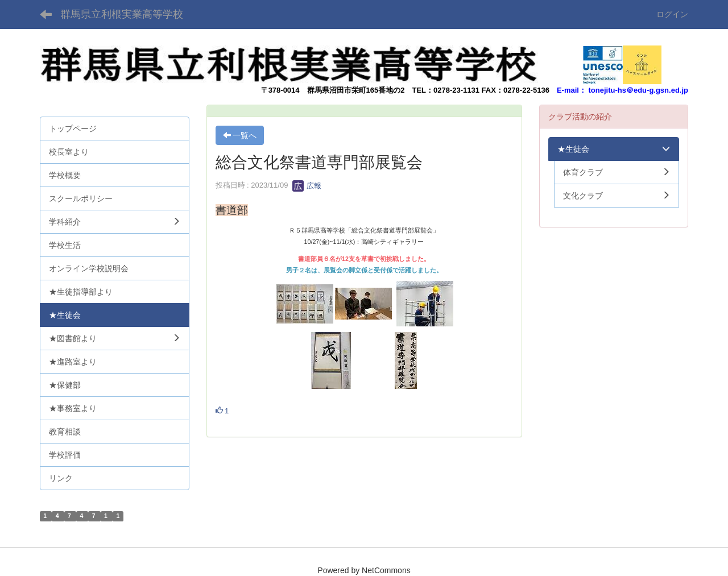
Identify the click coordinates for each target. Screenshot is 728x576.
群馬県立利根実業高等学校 (122, 14)
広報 (307, 186)
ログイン (672, 14)
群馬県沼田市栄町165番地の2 (356, 90)
